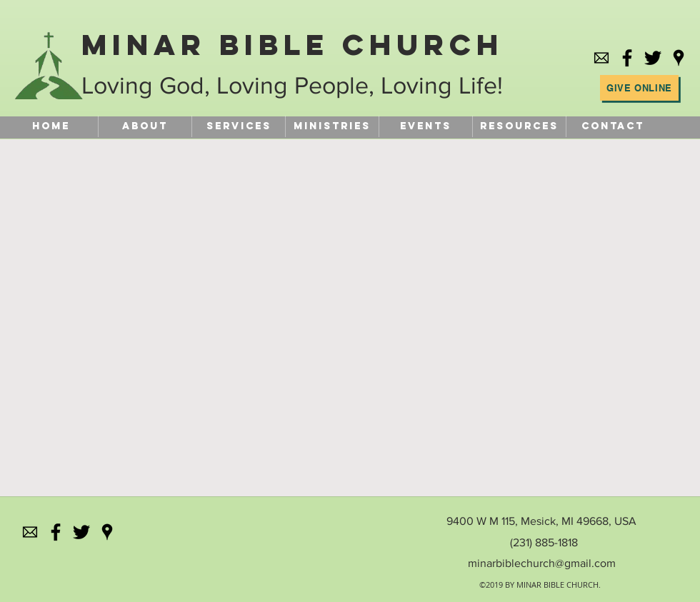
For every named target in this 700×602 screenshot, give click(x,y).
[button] (519, 126)
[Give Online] (639, 88)
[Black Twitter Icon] (653, 58)
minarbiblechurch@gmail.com (542, 563)
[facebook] (627, 58)
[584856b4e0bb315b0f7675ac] (601, 58)
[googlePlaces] (679, 58)
